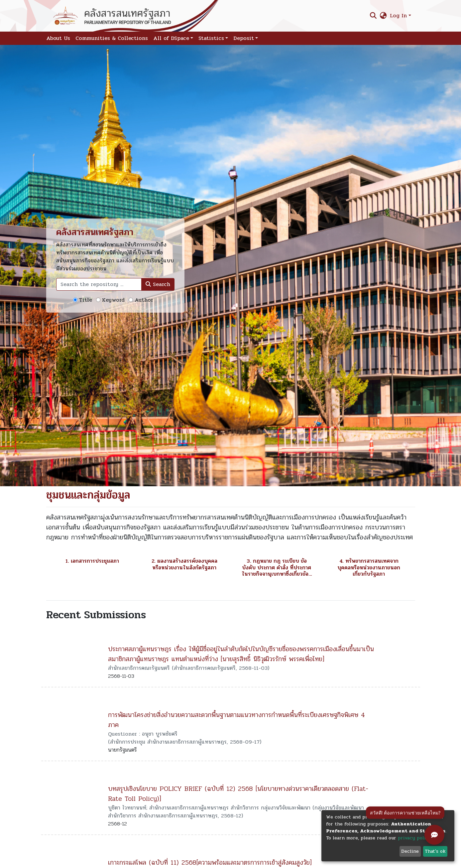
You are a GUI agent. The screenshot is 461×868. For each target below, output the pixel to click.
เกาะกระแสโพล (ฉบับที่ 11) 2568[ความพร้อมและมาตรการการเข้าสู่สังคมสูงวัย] (210, 863)
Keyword (113, 300)
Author (144, 300)
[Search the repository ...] (99, 284)
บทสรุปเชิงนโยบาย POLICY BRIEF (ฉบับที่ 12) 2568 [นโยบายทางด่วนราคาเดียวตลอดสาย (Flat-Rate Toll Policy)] (238, 794)
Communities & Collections (112, 38)
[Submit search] (373, 16)
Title (86, 300)
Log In (398, 15)
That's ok (435, 851)
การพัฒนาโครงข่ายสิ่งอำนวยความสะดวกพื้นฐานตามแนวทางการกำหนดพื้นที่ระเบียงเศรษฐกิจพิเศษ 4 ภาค (236, 720)
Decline (410, 851)
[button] (383, 16)
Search (158, 284)
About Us (58, 38)
